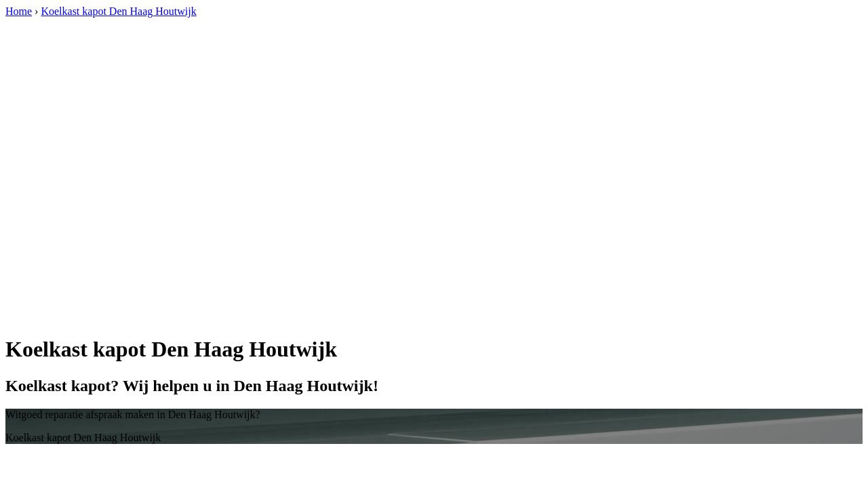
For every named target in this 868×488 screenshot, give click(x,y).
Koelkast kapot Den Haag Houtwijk (118, 11)
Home (19, 11)
